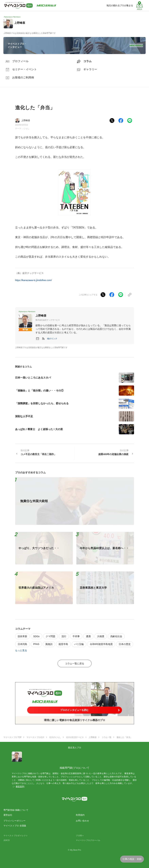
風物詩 (49, 644)
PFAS (36, 644)
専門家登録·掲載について (16, 810)
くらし (26, 128)
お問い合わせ (82, 821)
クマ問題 (50, 636)
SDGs (36, 636)
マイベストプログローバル (88, 840)
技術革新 (22, 636)
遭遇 (88, 636)
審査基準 (20, 787)
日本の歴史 (125, 644)
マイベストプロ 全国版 (15, 826)
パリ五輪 (79, 644)
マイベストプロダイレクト (16, 836)
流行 (64, 636)
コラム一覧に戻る (75, 663)
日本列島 (22, 644)
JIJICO (7, 840)
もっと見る (21, 650)
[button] (52, 339)
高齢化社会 (116, 636)
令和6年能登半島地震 (101, 644)
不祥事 (76, 636)
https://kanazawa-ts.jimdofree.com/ (33, 280)
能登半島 (63, 644)
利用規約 (80, 815)
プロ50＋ (80, 836)
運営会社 (8, 815)
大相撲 (101, 636)
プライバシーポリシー (14, 821)
